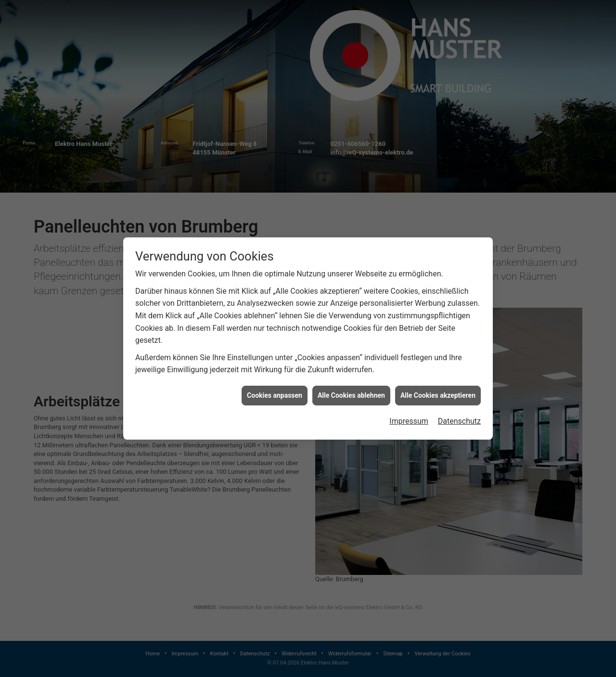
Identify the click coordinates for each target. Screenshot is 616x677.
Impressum (409, 415)
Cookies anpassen (275, 389)
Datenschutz (459, 415)
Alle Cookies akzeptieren (438, 389)
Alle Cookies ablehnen (351, 389)
